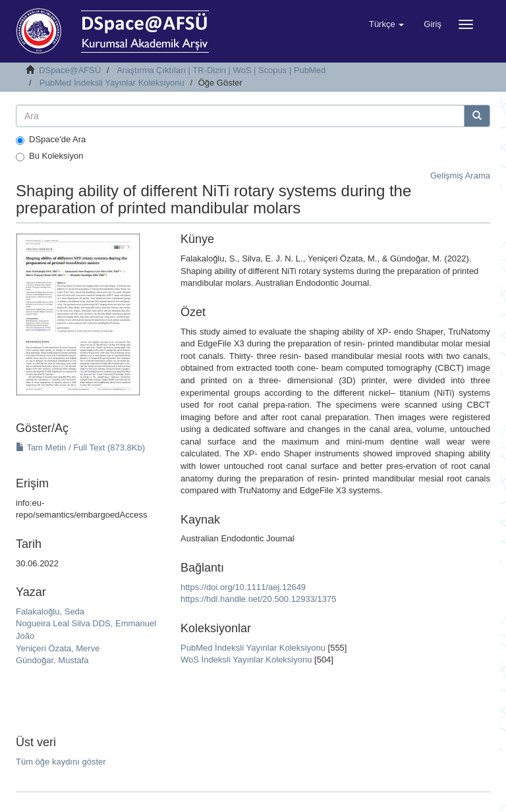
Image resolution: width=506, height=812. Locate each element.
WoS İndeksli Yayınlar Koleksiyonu (246, 660)
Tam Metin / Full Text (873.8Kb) (80, 447)
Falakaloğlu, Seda (50, 611)
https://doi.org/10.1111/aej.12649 (243, 587)
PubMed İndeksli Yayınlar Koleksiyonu (112, 83)
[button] (386, 24)
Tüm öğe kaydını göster (61, 762)
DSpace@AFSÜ (70, 70)
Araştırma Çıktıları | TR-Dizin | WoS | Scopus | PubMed (221, 70)
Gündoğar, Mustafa (52, 660)
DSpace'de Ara (51, 140)
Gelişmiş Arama (460, 176)
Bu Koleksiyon (49, 156)
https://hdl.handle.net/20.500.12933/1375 (258, 599)
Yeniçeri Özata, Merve (58, 648)
